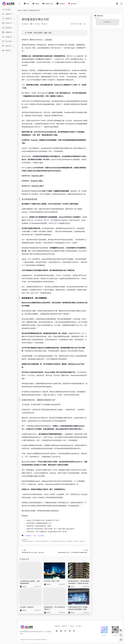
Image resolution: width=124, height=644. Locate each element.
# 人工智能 (41, 536)
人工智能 (54, 74)
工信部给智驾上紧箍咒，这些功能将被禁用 (30, 582)
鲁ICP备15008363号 (42, 640)
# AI (35, 536)
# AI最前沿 (28, 536)
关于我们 (79, 626)
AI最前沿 (25, 10)
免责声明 (64, 626)
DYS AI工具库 (33, 640)
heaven (45, 24)
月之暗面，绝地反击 (27, 607)
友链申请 (57, 626)
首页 (21, 10)
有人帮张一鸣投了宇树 (52, 581)
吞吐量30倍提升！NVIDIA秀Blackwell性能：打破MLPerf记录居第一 (79, 582)
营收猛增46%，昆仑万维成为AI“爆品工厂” (54, 608)
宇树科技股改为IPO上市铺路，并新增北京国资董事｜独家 (79, 608)
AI (27, 40)
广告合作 (71, 626)
